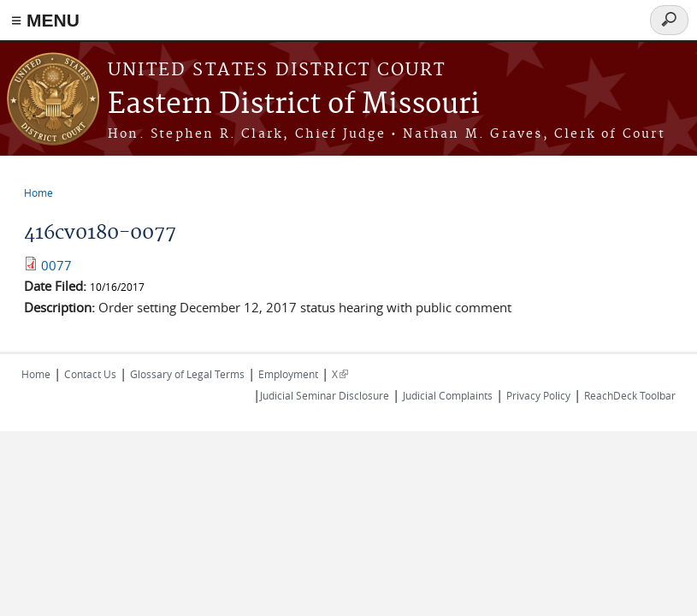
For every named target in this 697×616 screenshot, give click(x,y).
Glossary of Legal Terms (187, 374)
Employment (288, 374)
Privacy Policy (538, 395)
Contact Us (90, 374)
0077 (56, 265)
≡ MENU (45, 20)
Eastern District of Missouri (294, 105)
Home (38, 192)
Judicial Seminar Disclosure (325, 395)
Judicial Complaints (448, 395)
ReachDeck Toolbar (630, 395)
